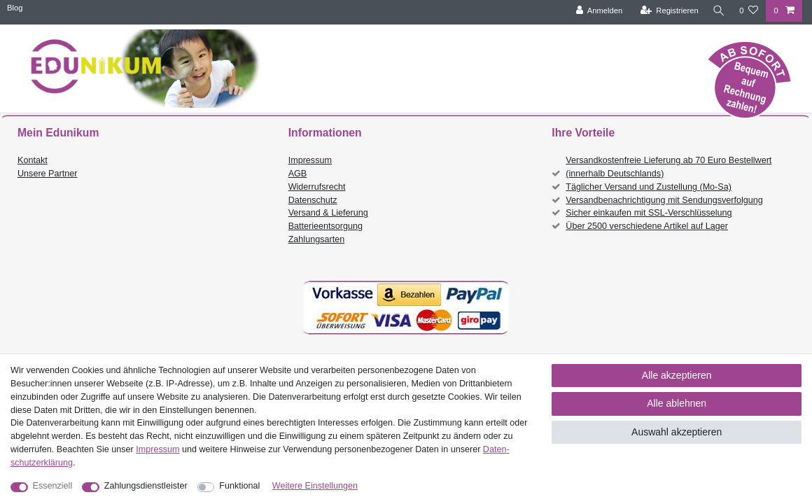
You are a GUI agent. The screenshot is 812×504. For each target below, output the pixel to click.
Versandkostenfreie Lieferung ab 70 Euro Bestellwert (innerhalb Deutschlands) (668, 167)
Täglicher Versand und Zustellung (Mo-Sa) (649, 187)
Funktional (239, 486)
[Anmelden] (597, 11)
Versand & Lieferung (328, 213)
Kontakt (33, 160)
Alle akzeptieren (677, 375)
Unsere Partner (47, 174)
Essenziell (53, 486)
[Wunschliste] (749, 11)
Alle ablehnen (677, 403)
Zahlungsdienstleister (146, 486)
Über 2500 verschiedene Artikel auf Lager (647, 226)
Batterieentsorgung (325, 226)
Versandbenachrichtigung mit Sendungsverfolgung (664, 200)
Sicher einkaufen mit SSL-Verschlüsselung (649, 213)
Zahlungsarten (317, 239)
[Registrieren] (667, 11)
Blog (15, 8)
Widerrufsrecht (317, 187)
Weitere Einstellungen (315, 486)
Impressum (310, 160)
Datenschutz (313, 200)
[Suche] (717, 11)
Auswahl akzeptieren (677, 432)
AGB (298, 174)
